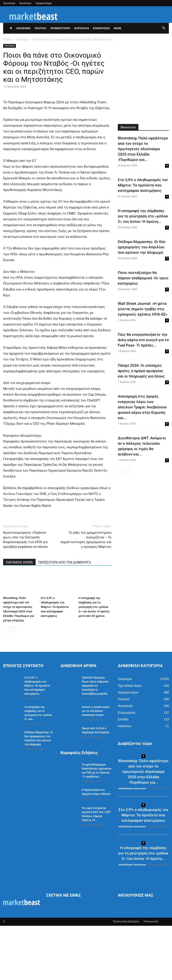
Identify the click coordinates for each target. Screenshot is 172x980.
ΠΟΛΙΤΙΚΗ (40, 28)
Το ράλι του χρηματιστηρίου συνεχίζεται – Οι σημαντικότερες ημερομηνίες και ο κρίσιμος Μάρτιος (86, 594)
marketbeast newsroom (132, 843)
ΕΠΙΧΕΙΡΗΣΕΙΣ (102, 28)
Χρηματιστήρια (44, 3)
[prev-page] (6, 684)
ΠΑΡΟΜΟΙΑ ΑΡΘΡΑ (19, 617)
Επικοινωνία (151, 976)
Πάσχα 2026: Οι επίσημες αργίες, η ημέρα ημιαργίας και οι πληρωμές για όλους (141, 371)
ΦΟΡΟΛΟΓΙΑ (82, 28)
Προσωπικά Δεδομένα (126, 976)
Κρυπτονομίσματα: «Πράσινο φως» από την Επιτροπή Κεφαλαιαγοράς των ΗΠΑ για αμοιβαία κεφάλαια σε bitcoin (26, 594)
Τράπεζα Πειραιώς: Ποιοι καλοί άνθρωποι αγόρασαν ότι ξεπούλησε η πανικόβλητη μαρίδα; (95, 740)
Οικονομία (22, 39)
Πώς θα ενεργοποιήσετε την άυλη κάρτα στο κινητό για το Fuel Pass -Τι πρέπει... (143, 340)
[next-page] (13, 684)
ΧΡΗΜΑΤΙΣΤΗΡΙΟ (60, 28)
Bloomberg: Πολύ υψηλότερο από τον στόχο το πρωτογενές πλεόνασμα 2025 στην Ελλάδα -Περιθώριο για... (143, 149)
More (118, 28)
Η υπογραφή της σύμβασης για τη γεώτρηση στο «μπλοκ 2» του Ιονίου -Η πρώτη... (143, 216)
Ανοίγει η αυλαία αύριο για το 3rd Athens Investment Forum (96, 765)
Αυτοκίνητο (25, 3)
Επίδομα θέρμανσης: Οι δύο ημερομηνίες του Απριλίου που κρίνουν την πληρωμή (142, 247)
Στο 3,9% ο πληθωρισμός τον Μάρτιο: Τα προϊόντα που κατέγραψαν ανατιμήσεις (55, 661)
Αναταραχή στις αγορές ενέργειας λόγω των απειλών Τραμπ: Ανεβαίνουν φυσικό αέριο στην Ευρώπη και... (142, 407)
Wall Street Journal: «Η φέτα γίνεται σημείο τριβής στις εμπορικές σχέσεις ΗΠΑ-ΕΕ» (143, 309)
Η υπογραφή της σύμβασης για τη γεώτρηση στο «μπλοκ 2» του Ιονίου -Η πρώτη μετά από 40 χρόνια (94, 661)
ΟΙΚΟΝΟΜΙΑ (23, 28)
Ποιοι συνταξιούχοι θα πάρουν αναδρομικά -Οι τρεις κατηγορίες (143, 278)
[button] (163, 28)
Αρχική (7, 39)
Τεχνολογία (9, 3)
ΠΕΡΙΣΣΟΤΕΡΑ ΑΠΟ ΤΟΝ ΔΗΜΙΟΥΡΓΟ (65, 617)
